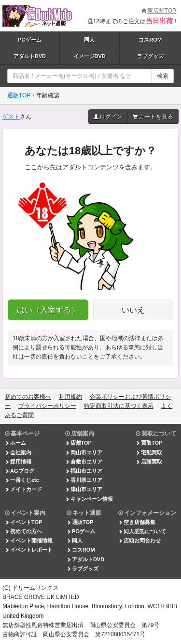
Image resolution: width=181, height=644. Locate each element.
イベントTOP (23, 522)
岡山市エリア (84, 452)
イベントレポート (29, 550)
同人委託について (142, 531)
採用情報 (18, 462)
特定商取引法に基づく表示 (119, 406)
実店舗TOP (159, 11)
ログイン (108, 117)
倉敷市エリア (84, 462)
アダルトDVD (30, 56)
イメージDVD (90, 56)
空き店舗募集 (137, 522)
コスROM (150, 40)
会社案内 (18, 452)
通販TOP (19, 95)
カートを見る (153, 117)
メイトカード (23, 489)
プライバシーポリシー (47, 406)
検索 (163, 76)
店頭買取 (149, 462)
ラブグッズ (150, 56)
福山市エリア (84, 471)
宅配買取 (149, 452)
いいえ (133, 310)
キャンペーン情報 (89, 499)
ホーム (15, 443)
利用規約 (70, 397)
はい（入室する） (48, 310)
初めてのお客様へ (28, 397)
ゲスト (11, 117)
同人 (89, 40)
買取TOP (149, 443)
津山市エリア (84, 489)
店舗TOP (78, 443)
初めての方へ (23, 531)
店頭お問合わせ (139, 540)
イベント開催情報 (29, 540)
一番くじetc (22, 480)
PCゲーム (29, 40)
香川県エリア (84, 480)
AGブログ (20, 471)
